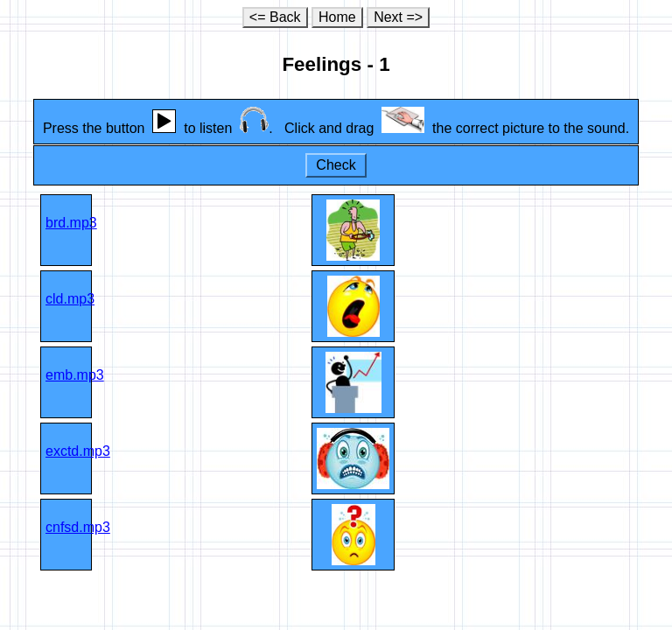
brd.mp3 (71, 223)
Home (337, 17)
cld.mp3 (70, 299)
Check (336, 165)
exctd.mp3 (78, 451)
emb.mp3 (75, 375)
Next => (398, 17)
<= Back (275, 17)
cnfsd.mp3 (78, 527)
